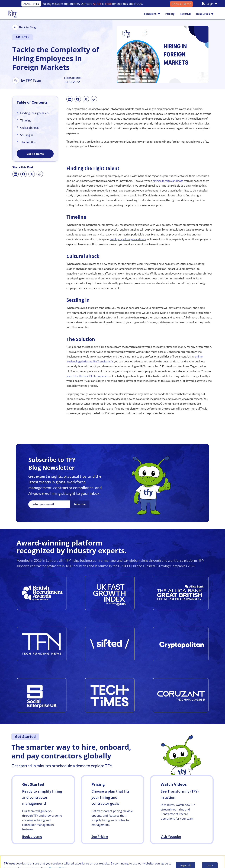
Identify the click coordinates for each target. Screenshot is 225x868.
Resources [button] (205, 14)
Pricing (170, 14)
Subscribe (80, 504)
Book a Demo (181, 4)
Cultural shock (29, 128)
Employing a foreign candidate (128, 239)
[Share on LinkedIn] (15, 174)
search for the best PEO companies (87, 376)
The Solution (28, 142)
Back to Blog (24, 27)
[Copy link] (40, 174)
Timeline (26, 120)
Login (212, 4)
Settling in (27, 135)
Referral (185, 14)
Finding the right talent (35, 113)
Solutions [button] (152, 14)
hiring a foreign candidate (168, 181)
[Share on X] (32, 174)
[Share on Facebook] (24, 174)
